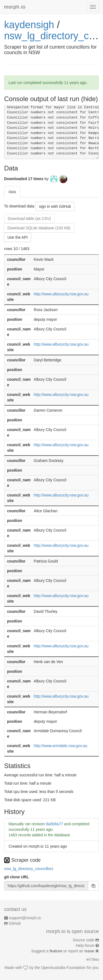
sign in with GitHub (55, 206)
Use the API (18, 237)
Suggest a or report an (63, 951)
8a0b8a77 (54, 824)
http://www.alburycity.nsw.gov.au (61, 294)
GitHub (15, 923)
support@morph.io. (25, 918)
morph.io (15, 7)
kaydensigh (29, 25)
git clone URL (16, 877)
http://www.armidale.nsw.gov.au (61, 746)
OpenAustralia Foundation (63, 968)
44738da (93, 960)
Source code (84, 940)
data (12, 192)
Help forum (85, 945)
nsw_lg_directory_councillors (29, 869)
